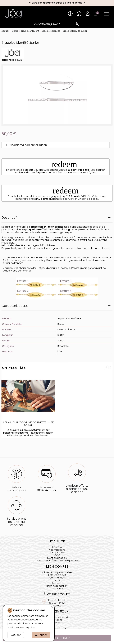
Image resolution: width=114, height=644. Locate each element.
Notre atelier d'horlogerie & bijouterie (57, 561)
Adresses (57, 583)
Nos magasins (57, 550)
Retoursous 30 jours (17, 489)
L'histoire (57, 547)
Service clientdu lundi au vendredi (17, 522)
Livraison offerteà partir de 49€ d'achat (77, 489)
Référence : (8, 60)
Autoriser (41, 635)
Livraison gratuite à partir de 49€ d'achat (57, 3)
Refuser (16, 635)
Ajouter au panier (57, 638)
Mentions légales (57, 558)
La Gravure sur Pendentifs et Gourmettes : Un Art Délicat (28, 424)
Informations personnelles (57, 572)
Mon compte (57, 566)
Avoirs (57, 580)
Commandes (57, 578)
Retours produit (57, 575)
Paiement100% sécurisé (47, 489)
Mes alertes (57, 589)
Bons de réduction (57, 586)
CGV (57, 555)
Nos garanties (57, 552)
